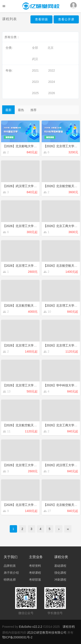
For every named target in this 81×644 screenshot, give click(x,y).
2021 (35, 70)
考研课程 (35, 573)
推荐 (33, 110)
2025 (35, 93)
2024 (52, 82)
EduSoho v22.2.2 (31, 627)
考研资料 (35, 566)
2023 (35, 82)
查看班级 (41, 19)
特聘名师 (10, 580)
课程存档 (69, 627)
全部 (35, 48)
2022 (52, 70)
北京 (51, 48)
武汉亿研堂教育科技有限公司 (47, 633)
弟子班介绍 (11, 573)
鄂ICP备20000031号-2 (17, 637)
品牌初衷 (10, 566)
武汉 (35, 59)
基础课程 (60, 566)
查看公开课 (66, 19)
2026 (52, 93)
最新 (8, 110)
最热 (21, 110)
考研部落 (35, 580)
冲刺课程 (60, 580)
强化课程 (60, 573)
